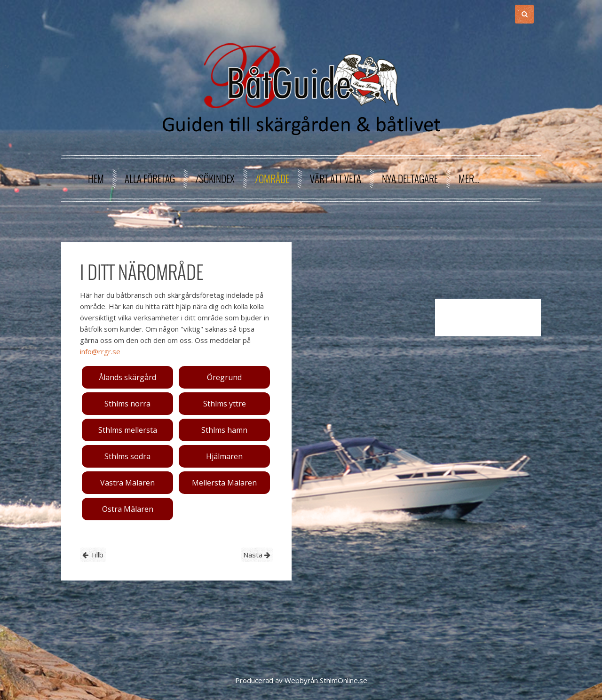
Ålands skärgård (127, 377)
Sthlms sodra (127, 456)
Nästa (257, 555)
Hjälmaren (224, 456)
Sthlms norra (127, 404)
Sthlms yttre (225, 404)
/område (272, 179)
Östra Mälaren (128, 509)
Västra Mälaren (127, 483)
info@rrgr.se (100, 351)
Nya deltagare (410, 179)
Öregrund (224, 377)
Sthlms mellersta (128, 430)
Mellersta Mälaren (224, 483)
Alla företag (150, 179)
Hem (96, 179)
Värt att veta (336, 179)
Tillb (93, 555)
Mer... (469, 179)
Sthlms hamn (224, 430)
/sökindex (215, 179)
